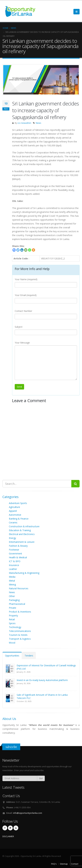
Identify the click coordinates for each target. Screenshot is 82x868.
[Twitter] (18, 250)
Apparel (13, 511)
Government (15, 554)
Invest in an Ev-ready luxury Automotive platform (42, 680)
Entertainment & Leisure (22, 542)
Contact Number (23, 311)
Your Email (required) (26, 295)
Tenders (29, 656)
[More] (33, 250)
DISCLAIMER (8, 836)
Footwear (14, 550)
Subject (19, 327)
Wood (12, 643)
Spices (12, 623)
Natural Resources (19, 588)
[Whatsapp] (30, 250)
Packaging (14, 600)
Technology (15, 627)
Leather (13, 569)
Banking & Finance (19, 519)
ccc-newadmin (24, 123)
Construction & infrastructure (24, 526)
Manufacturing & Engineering (24, 573)
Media (12, 577)
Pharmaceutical (17, 604)
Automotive (15, 515)
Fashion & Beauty (18, 546)
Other (12, 596)
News (38, 123)
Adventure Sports (18, 503)
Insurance (14, 565)
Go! (41, 778)
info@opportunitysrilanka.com (28, 813)
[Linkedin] (22, 250)
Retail (12, 619)
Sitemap (64, 864)
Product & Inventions (20, 612)
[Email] (26, 250)
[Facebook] (14, 250)
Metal (12, 581)
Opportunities (12, 656)
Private (13, 608)
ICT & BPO (15, 561)
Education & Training (20, 530)
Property (13, 616)
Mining (12, 585)
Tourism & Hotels (18, 635)
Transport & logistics (20, 639)
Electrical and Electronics (22, 534)
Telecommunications (20, 631)
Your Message (22, 343)
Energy (12, 538)
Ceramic (13, 522)
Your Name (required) (26, 279)
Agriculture (14, 507)
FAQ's (54, 864)
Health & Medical (18, 557)
